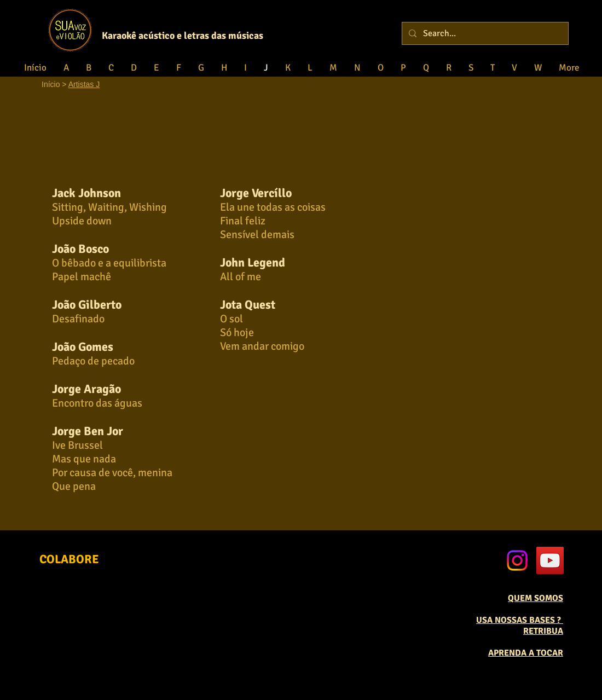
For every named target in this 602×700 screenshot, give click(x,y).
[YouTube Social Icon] (550, 560)
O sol (231, 319)
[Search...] (484, 33)
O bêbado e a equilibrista (109, 263)
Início (51, 84)
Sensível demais (257, 235)
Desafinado (78, 319)
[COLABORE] (69, 560)
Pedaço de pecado (93, 361)
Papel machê (82, 277)
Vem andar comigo (262, 346)
